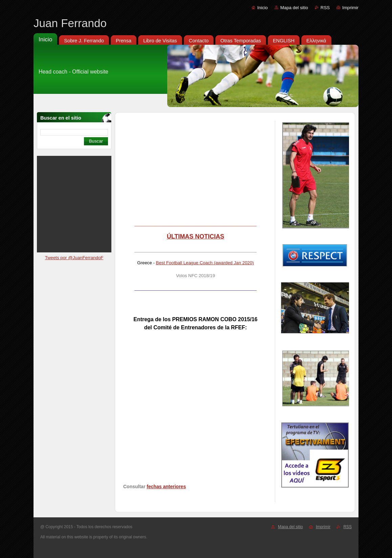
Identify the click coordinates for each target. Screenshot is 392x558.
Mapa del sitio (294, 8)
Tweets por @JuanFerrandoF (74, 258)
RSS (325, 8)
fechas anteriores (166, 487)
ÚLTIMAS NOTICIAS (196, 236)
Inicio (263, 8)
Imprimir (350, 8)
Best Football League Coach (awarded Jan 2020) (205, 263)
